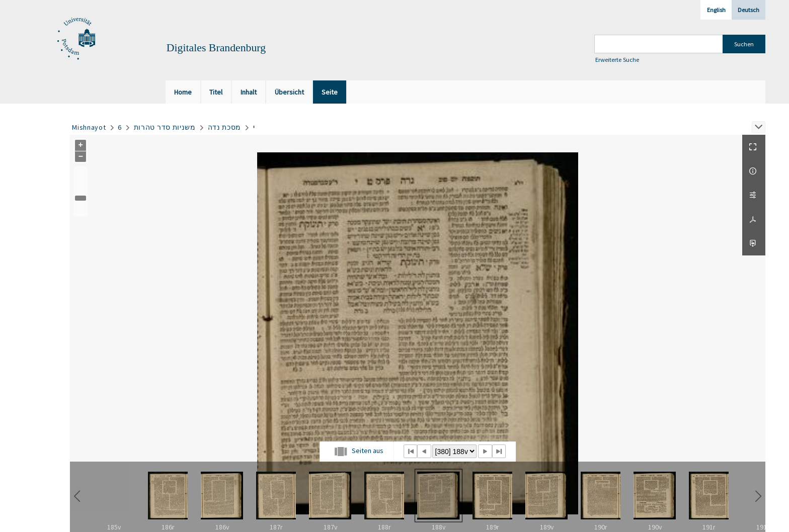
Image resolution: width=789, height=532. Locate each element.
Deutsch (748, 10)
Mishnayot (89, 127)
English (716, 10)
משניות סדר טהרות (165, 127)
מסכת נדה (225, 127)
